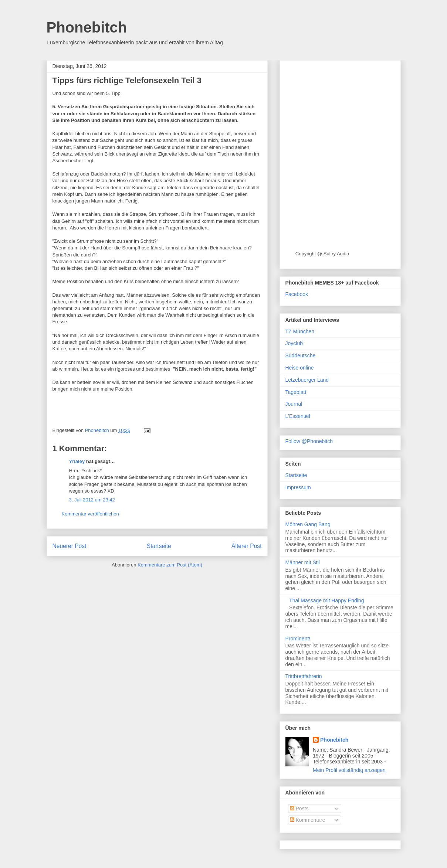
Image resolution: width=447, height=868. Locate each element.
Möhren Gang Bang (308, 524)
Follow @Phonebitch (309, 441)
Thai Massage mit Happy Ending (326, 600)
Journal (294, 404)
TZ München (300, 331)
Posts (299, 809)
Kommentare (308, 820)
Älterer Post (246, 546)
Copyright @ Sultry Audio (322, 254)
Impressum (298, 487)
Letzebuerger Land (307, 380)
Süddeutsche (301, 355)
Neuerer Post (70, 546)
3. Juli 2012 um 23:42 (92, 500)
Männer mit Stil (303, 562)
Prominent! (298, 639)
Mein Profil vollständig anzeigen (349, 770)
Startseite (159, 546)
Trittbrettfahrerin (304, 676)
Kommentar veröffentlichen (90, 514)
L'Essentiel (298, 416)
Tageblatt (296, 392)
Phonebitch (87, 27)
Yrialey (77, 461)
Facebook (297, 294)
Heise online (300, 368)
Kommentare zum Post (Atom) (170, 565)
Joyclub (294, 343)
